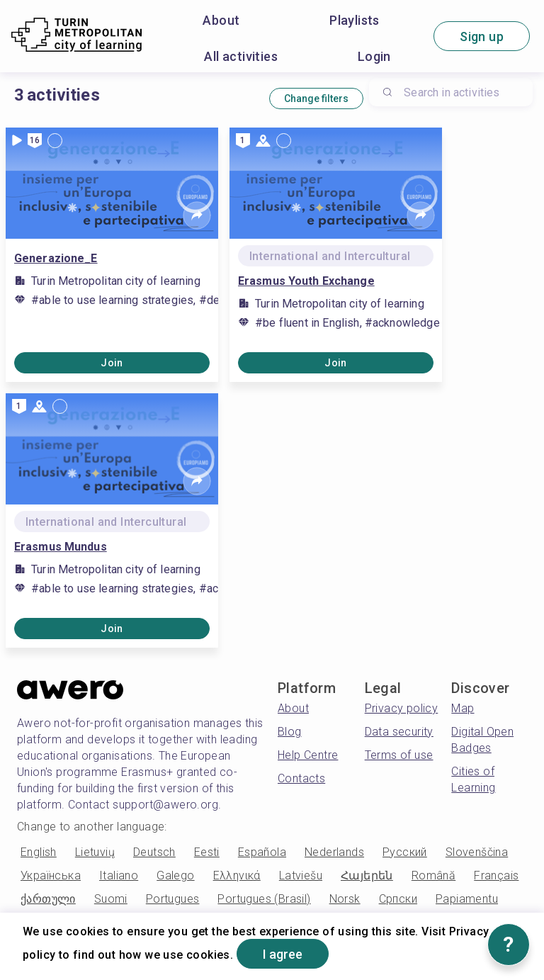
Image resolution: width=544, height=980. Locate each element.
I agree (283, 954)
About (221, 20)
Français (496, 875)
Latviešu (301, 875)
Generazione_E (56, 258)
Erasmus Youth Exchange (306, 281)
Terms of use (399, 755)
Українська (51, 875)
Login (374, 56)
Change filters (316, 98)
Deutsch (154, 852)
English (39, 852)
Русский (405, 852)
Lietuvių (95, 852)
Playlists (355, 20)
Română (433, 875)
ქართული (48, 899)
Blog (290, 732)
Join (112, 363)
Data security (399, 732)
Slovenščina (477, 852)
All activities (241, 56)
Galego (175, 875)
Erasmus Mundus (61, 547)
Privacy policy (402, 708)
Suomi (111, 899)
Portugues (173, 899)
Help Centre (308, 755)
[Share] (197, 215)
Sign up (482, 36)
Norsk (345, 899)
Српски (398, 899)
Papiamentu (467, 899)
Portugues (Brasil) (264, 899)
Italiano (119, 875)
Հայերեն (367, 875)
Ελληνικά (237, 875)
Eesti (207, 852)
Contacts (301, 778)
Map (463, 708)
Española (262, 852)
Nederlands (334, 852)
